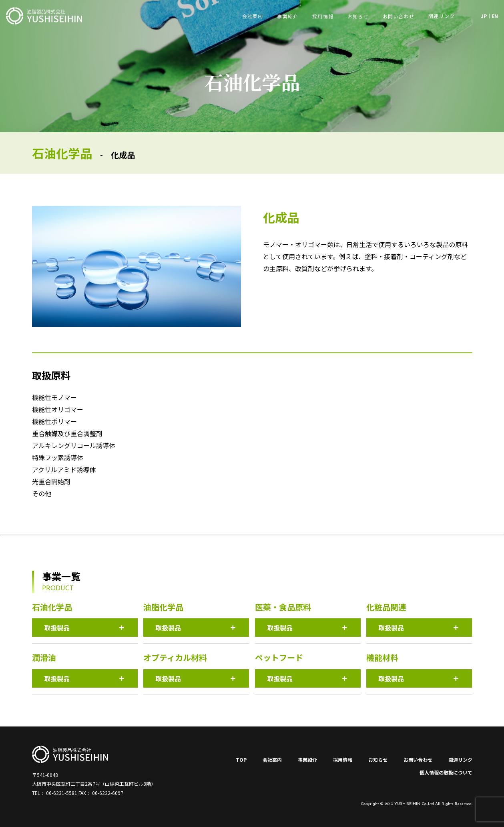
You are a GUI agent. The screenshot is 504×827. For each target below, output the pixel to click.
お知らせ (358, 16)
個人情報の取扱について (446, 772)
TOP (241, 760)
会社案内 (272, 760)
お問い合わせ (399, 16)
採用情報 (323, 16)
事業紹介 (288, 16)
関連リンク (460, 760)
